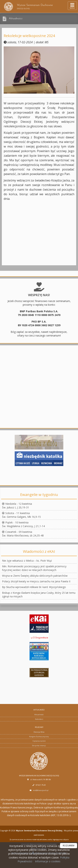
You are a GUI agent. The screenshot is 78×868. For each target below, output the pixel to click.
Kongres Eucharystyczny (39, 737)
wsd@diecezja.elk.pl (41, 790)
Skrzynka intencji (39, 746)
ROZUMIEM (69, 846)
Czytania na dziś (39, 741)
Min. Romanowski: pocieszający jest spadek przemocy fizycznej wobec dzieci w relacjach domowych (34, 568)
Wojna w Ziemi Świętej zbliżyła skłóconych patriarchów (35, 576)
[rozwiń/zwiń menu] (72, 6)
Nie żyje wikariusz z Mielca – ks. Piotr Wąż (27, 561)
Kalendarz (39, 719)
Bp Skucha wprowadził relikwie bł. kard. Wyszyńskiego (34, 587)
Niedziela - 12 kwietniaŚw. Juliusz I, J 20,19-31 (17, 506)
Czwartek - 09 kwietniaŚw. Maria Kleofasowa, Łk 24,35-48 (23, 534)
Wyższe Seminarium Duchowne (28, 6)
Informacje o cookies (48, 861)
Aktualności (16, 19)
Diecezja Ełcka (39, 732)
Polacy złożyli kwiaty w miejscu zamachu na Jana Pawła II (36, 581)
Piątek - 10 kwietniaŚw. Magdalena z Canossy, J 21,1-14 (23, 524)
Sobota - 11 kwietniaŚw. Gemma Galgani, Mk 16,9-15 (21, 515)
